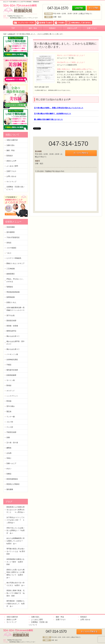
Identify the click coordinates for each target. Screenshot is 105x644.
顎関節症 (10, 287)
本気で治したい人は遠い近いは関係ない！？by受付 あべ (16, 530)
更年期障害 (11, 232)
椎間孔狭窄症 (11, 331)
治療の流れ (11, 145)
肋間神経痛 (11, 297)
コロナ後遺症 (11, 248)
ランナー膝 (11, 417)
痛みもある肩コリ (13, 349)
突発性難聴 (11, 227)
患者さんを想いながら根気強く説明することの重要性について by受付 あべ (16, 574)
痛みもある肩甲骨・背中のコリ (15, 343)
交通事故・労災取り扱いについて (15, 188)
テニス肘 (10, 427)
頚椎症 (9, 474)
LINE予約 (79, 8)
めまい (9, 469)
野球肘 (9, 386)
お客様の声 (11, 34)
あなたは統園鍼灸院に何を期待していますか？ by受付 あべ (15, 541)
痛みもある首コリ (13, 336)
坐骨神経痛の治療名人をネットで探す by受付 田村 (16, 562)
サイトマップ (11, 182)
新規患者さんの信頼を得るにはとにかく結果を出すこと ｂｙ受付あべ (15, 510)
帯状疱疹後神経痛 (13, 292)
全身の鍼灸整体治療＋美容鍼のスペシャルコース (15, 309)
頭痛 (8, 437)
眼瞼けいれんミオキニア (15, 263)
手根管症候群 (11, 432)
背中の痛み (11, 406)
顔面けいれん (11, 302)
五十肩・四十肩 (12, 443)
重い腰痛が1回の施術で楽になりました (48, 119)
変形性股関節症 (12, 479)
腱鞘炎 (9, 448)
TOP (13, 28)
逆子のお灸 (11, 315)
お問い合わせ (11, 176)
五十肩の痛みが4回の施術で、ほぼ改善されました (53, 114)
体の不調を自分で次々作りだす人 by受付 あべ (16, 584)
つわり (9, 253)
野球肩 (9, 401)
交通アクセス (92, 28)
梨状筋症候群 (11, 321)
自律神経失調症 (12, 360)
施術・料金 (33, 28)
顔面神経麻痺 (11, 375)
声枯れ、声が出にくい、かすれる (15, 280)
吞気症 (9, 243)
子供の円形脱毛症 (13, 237)
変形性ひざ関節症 (13, 484)
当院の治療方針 (12, 140)
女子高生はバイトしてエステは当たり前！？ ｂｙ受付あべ (15, 520)
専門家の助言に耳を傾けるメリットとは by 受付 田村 (17, 551)
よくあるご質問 (12, 166)
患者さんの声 (72, 28)
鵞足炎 (9, 411)
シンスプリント (12, 396)
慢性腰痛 (10, 489)
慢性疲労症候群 (12, 370)
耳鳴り (9, 458)
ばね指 (9, 453)
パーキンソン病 (12, 354)
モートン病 (11, 380)
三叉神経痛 (11, 269)
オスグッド (11, 391)
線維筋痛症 (11, 274)
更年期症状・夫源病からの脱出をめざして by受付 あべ (16, 604)
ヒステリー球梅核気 (14, 258)
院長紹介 (52, 28)
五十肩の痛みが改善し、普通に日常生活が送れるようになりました (59, 108)
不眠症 (9, 365)
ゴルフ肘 (10, 422)
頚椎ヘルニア (11, 463)
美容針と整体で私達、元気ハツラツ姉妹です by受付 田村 (16, 593)
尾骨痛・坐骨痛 (12, 326)
